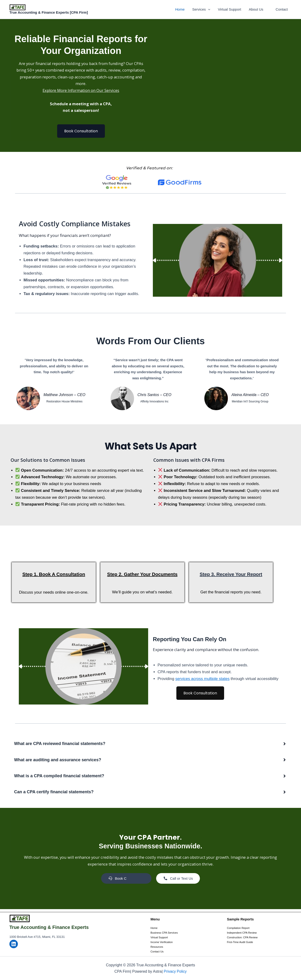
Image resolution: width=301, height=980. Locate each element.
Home (182, 9)
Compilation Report (239, 927)
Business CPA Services (165, 932)
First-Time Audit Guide (241, 942)
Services (203, 9)
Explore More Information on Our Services (81, 92)
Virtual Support (231, 9)
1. (39, 577)
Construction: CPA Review (243, 937)
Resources (157, 947)
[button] (210, 9)
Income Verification (162, 942)
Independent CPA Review (243, 932)
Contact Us (157, 952)
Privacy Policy (175, 971)
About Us (257, 9)
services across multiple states (203, 681)
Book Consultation (81, 133)
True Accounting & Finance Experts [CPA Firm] (49, 12)
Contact (282, 9)
